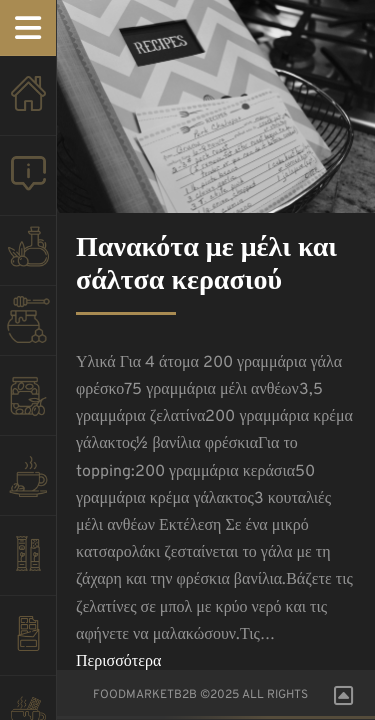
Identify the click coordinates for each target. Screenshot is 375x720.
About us (28, 186)
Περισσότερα (118, 662)
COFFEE (28, 486)
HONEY (28, 326)
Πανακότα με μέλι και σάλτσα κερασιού (206, 266)
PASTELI (28, 566)
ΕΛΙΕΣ (28, 406)
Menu (28, 28)
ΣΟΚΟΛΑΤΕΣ (28, 646)
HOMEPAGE (28, 106)
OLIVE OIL (28, 256)
